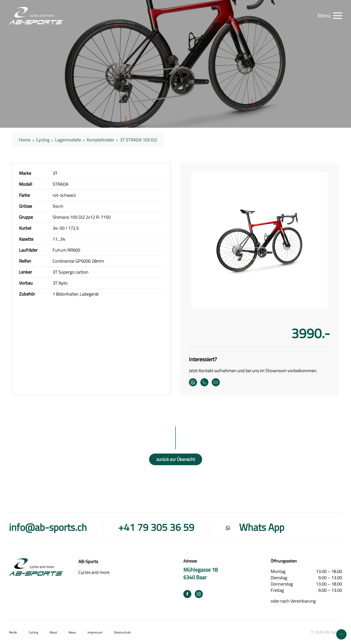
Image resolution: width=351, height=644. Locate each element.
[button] (330, 16)
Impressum (95, 632)
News (72, 632)
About (53, 632)
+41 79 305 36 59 (156, 527)
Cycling (33, 632)
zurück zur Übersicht (176, 459)
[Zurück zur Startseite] (36, 16)
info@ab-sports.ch (48, 527)
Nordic (13, 632)
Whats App (262, 527)
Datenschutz (122, 632)
